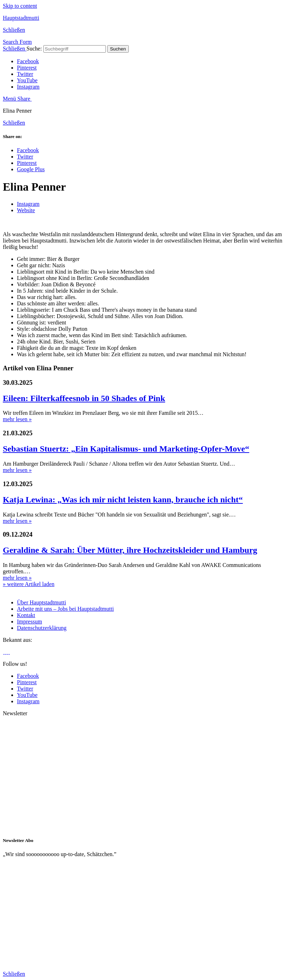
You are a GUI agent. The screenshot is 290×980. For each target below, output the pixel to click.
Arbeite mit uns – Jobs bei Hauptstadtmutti (65, 609)
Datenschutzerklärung (42, 628)
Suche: (34, 49)
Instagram (28, 87)
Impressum (29, 622)
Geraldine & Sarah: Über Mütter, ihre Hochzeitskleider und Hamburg (130, 550)
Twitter (25, 74)
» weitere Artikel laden (29, 584)
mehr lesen (17, 419)
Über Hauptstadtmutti (41, 602)
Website (26, 210)
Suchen (118, 49)
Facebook (28, 61)
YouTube (27, 80)
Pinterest (27, 68)
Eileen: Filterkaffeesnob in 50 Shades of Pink (84, 398)
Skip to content (20, 6)
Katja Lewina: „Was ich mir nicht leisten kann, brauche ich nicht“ (123, 500)
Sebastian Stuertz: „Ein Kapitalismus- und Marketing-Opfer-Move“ (126, 449)
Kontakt (26, 615)
